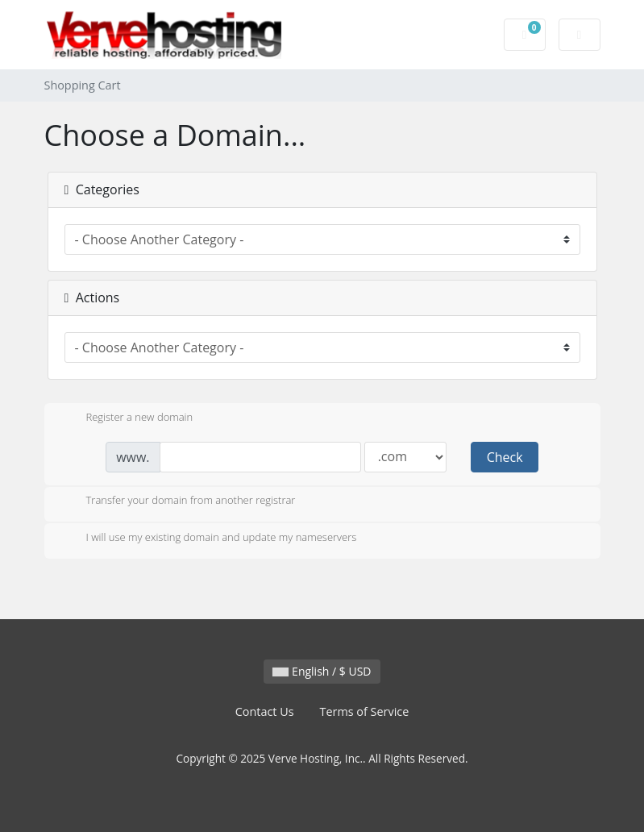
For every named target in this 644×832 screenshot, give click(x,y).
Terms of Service (365, 711)
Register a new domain (127, 418)
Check (505, 457)
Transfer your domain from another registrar (178, 501)
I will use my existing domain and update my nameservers (209, 539)
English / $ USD (322, 671)
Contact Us (265, 711)
